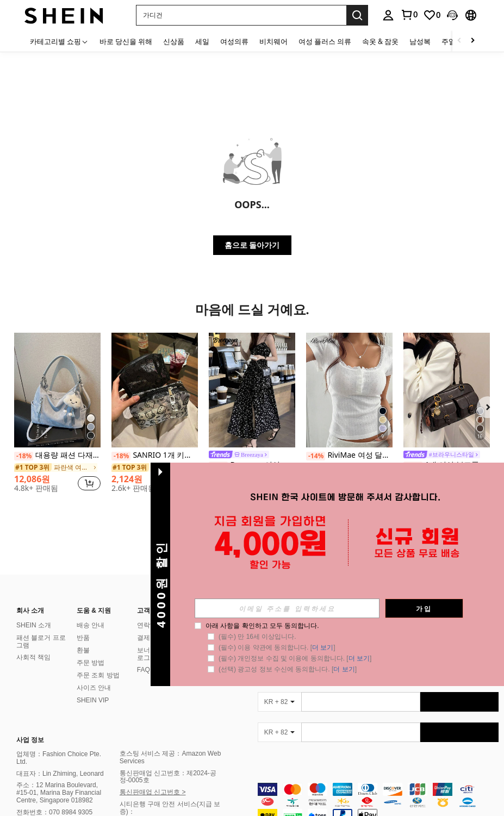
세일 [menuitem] (202, 41)
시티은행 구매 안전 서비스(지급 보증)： (170, 808)
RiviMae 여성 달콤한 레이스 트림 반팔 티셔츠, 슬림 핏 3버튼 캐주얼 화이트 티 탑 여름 (349, 455)
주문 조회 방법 (98, 675)
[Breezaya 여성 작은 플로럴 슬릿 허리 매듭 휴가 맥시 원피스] (252, 390)
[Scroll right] (472, 41)
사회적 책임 (33, 657)
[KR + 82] (279, 702)
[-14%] (316, 456)
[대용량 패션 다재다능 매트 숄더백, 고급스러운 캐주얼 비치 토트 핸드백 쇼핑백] (57, 390)
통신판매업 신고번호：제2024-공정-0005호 (168, 777)
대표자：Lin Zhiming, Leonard (60, 774)
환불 (83, 650)
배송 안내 (91, 625)
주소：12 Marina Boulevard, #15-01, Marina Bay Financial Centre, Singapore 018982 (59, 793)
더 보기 (323, 647)
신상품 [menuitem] (174, 41)
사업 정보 (30, 740)
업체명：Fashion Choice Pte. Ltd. (59, 758)
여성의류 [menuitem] (234, 41)
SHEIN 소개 (34, 625)
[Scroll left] (459, 41)
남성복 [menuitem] (420, 41)
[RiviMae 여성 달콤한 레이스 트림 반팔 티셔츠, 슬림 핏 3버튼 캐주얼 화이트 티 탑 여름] (349, 390)
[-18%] (24, 456)
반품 (83, 638)
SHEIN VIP (93, 700)
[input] (287, 608)
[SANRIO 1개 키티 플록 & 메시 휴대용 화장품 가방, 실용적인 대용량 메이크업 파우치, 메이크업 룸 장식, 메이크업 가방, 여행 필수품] (155, 390)
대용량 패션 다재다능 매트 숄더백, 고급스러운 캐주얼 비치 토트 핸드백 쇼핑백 (57, 455)
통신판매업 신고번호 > (153, 792)
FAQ (144, 670)
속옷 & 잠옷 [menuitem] (380, 41)
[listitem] (57, 417)
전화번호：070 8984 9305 (54, 812)
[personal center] (388, 15)
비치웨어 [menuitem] (273, 41)
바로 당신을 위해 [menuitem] (126, 41)
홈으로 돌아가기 (252, 245)
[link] (409, 15)
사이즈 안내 (94, 688)
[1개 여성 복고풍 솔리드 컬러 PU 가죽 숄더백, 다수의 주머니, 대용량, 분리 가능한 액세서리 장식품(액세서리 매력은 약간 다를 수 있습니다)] (447, 390)
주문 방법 (91, 663)
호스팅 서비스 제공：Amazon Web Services (170, 757)
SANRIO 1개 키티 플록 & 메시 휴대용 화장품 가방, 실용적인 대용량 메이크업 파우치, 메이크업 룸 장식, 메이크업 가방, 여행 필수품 (155, 455)
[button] (241, 15)
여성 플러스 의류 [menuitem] (325, 41)
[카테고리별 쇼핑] (59, 41)
